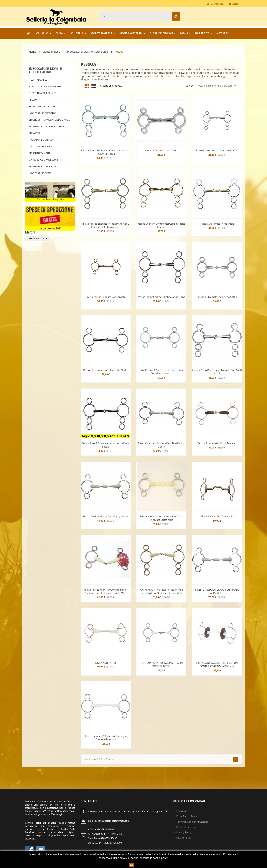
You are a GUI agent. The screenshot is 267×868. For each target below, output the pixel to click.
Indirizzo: (128, 811)
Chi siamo (182, 811)
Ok (132, 865)
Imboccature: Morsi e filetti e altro (45, 71)
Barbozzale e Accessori (43, 160)
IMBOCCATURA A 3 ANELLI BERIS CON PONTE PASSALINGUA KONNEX (217, 665)
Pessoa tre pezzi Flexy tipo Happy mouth (106, 516)
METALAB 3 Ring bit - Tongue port (217, 516)
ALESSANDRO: (107, 834)
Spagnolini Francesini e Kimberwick (49, 120)
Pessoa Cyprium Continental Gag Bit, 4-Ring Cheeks (161, 225)
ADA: (101, 829)
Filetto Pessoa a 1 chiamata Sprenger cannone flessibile (106, 738)
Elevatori (35, 133)
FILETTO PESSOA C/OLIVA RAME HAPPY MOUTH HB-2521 (161, 665)
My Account (215, 4)
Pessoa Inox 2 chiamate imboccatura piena (161, 297)
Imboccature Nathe (40, 147)
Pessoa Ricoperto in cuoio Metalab (217, 443)
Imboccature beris (40, 173)
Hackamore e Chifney (41, 140)
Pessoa (33, 100)
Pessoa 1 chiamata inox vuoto (161, 150)
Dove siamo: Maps (187, 816)
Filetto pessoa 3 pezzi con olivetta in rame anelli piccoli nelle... (161, 372)
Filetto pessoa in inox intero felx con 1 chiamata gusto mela (161, 518)
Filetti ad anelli (38, 80)
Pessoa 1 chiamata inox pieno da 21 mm (106, 370)
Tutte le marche (38, 238)
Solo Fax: (103, 838)
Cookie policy (184, 838)
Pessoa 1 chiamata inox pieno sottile (217, 297)
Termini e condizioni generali (192, 822)
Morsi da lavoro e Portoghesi (47, 127)
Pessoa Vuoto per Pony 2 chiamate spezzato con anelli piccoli (106, 152)
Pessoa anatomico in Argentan (217, 224)
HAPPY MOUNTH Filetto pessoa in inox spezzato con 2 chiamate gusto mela (161, 591)
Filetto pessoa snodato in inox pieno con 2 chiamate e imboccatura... (106, 225)
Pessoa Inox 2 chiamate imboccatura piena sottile (106, 445)
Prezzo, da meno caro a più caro (217, 86)
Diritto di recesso (186, 827)
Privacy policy (184, 832)
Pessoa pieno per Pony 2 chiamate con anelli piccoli (217, 372)
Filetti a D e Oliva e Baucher (45, 87)
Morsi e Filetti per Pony (43, 167)
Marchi (30, 232)
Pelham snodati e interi (43, 107)
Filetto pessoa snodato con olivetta (106, 297)
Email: (109, 821)
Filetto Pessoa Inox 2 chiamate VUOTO (217, 150)
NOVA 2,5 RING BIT (106, 663)
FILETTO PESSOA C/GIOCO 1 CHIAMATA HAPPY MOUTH (217, 591)
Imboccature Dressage (42, 113)
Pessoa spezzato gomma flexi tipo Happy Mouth (161, 445)
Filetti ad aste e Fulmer (43, 93)
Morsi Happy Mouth (40, 153)
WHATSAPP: (105, 843)
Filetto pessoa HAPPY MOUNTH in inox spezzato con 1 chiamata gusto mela (106, 591)
